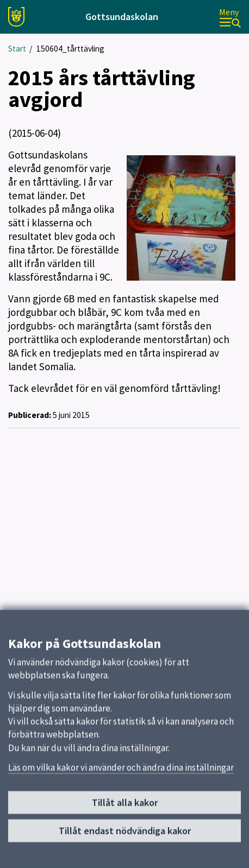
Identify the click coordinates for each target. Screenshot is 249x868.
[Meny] (230, 17)
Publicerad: (30, 415)
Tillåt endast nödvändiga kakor (125, 833)
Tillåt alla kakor (125, 805)
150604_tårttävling (70, 49)
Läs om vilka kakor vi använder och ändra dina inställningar (121, 770)
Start (17, 49)
